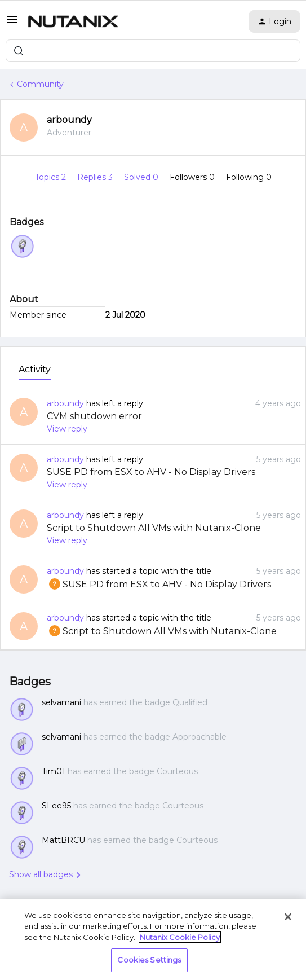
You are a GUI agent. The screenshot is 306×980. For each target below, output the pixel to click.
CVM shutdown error (94, 416)
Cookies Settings (149, 960)
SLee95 (56, 806)
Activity (35, 369)
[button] (12, 24)
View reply (67, 429)
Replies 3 (96, 177)
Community (40, 84)
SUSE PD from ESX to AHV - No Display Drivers (151, 472)
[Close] (288, 917)
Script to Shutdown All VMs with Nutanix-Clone (154, 528)
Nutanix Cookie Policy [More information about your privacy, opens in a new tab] (180, 937)
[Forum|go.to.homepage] (73, 21)
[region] (153, 939)
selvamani (61, 702)
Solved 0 (142, 177)
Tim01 (54, 771)
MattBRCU (63, 840)
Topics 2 (52, 177)
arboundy (69, 120)
